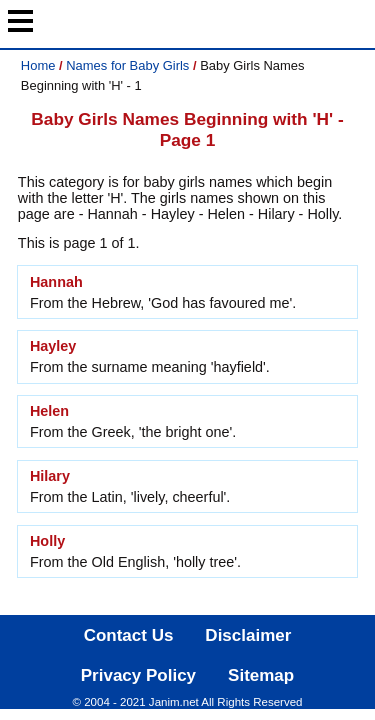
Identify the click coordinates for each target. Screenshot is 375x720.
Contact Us (129, 635)
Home (38, 65)
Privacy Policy (138, 675)
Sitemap (261, 675)
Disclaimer (248, 635)
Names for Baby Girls (127, 65)
